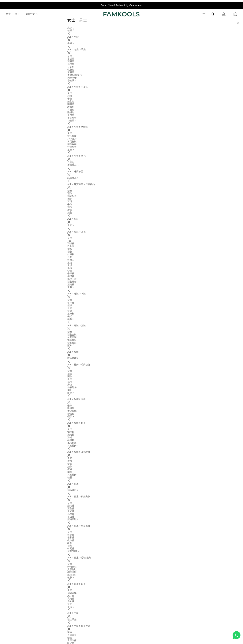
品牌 (84, 22)
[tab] (121, 245)
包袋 (94, 22)
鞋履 (140, 22)
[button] (237, 40)
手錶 (150, 22)
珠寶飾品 (107, 22)
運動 (160, 22)
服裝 (120, 22)
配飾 (130, 22)
